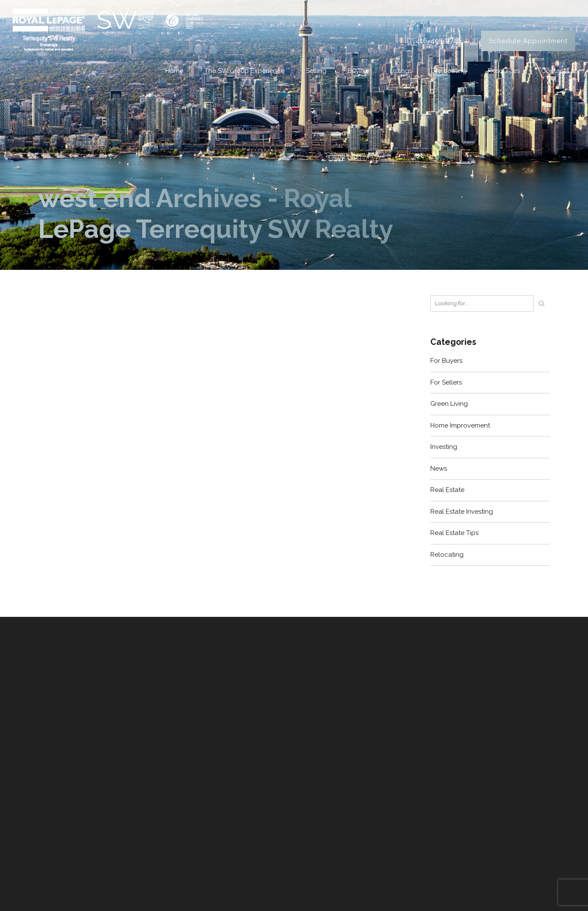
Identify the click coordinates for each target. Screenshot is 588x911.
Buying (358, 71)
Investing (444, 447)
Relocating (450, 71)
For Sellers (446, 382)
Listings (401, 71)
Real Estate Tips (454, 533)
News (439, 469)
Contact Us (558, 71)
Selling (316, 71)
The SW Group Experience (245, 71)
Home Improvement (460, 425)
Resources (504, 71)
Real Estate (447, 490)
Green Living (449, 404)
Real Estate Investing (462, 512)
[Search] (542, 304)
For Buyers (446, 361)
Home (174, 71)
